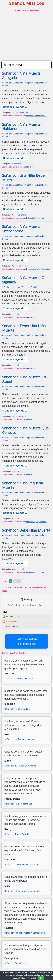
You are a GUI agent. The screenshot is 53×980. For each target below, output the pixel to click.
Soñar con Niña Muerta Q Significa (23, 280)
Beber (14, 215)
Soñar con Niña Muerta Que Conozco (25, 430)
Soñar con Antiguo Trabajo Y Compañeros (25, 933)
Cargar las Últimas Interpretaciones (26, 641)
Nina (26, 113)
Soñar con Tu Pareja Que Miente (20, 766)
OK (41, 978)
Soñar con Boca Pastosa (16, 963)
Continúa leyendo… (15, 107)
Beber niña (30, 218)
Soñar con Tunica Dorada (17, 834)
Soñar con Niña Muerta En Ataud (24, 379)
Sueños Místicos (26, 3)
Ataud (14, 416)
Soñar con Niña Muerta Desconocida (21, 229)
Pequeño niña (41, 522)
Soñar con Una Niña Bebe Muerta (23, 178)
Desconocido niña (33, 269)
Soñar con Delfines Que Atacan (19, 739)
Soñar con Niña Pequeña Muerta (22, 485)
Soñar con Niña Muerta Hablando (21, 127)
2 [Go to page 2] (15, 581)
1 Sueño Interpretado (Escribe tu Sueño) (20, 287)
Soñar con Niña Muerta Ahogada (21, 75)
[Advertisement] (26, 39)
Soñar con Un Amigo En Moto (19, 679)
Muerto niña (42, 116)
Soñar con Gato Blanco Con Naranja (22, 864)
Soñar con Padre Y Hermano (18, 804)
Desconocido (17, 266)
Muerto (21, 113)
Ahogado (15, 113)
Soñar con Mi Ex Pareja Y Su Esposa (22, 891)
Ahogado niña (32, 116)
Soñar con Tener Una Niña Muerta (24, 328)
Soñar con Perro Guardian (17, 709)
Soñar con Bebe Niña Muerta (26, 530)
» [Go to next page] (19, 581)
